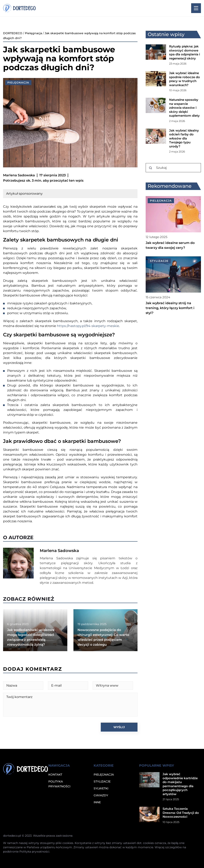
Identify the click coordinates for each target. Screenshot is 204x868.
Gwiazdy (101, 795)
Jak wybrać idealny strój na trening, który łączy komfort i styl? (170, 308)
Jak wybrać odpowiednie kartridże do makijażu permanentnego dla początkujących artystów (180, 784)
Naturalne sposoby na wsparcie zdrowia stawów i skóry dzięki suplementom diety (184, 108)
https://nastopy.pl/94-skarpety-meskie (88, 326)
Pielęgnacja (18, 82)
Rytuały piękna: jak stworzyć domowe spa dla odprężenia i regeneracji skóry (185, 52)
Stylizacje (102, 781)
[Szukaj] (151, 168)
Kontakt (55, 775)
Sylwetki (101, 788)
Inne (97, 802)
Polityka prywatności (34, 852)
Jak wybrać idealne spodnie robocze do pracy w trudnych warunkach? (185, 79)
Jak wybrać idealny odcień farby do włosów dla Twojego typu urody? (184, 138)
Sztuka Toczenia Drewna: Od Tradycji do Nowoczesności (181, 813)
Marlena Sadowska (19, 175)
